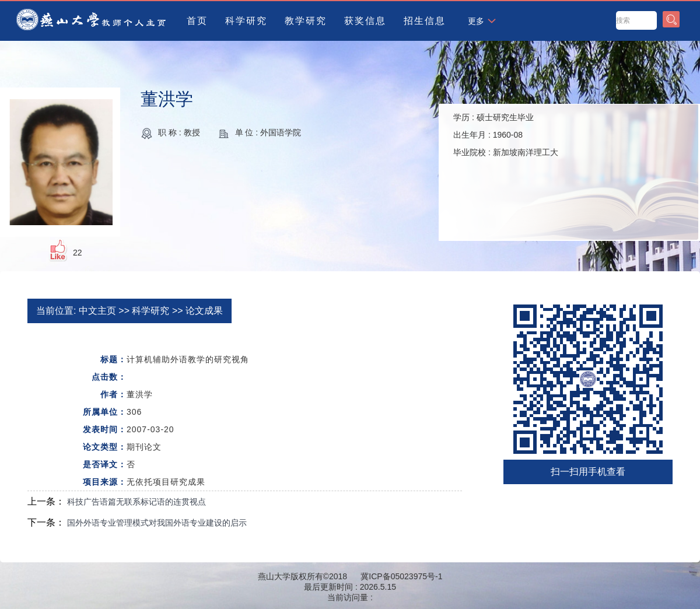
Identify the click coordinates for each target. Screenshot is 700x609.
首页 (197, 21)
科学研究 (246, 21)
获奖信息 (365, 21)
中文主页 (97, 311)
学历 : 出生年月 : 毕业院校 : (506, 135)
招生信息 (425, 21)
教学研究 (306, 21)
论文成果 (204, 311)
